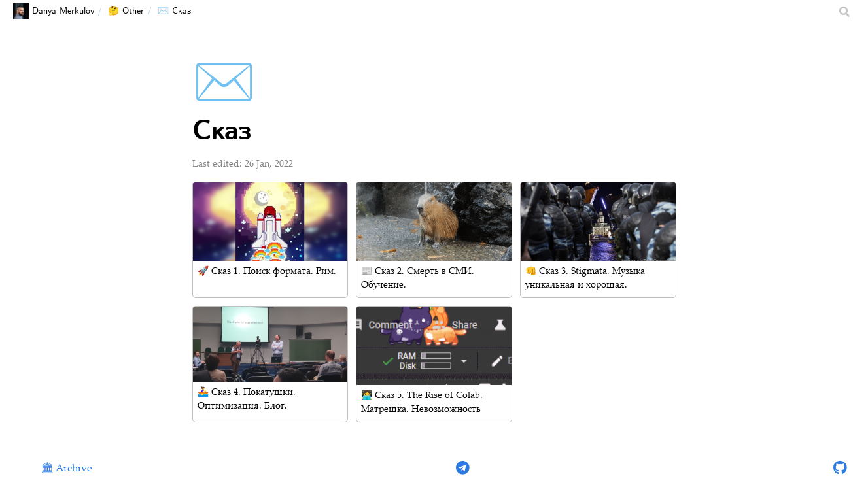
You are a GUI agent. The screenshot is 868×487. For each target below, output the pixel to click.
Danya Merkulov (54, 11)
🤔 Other (126, 11)
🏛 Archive (66, 469)
